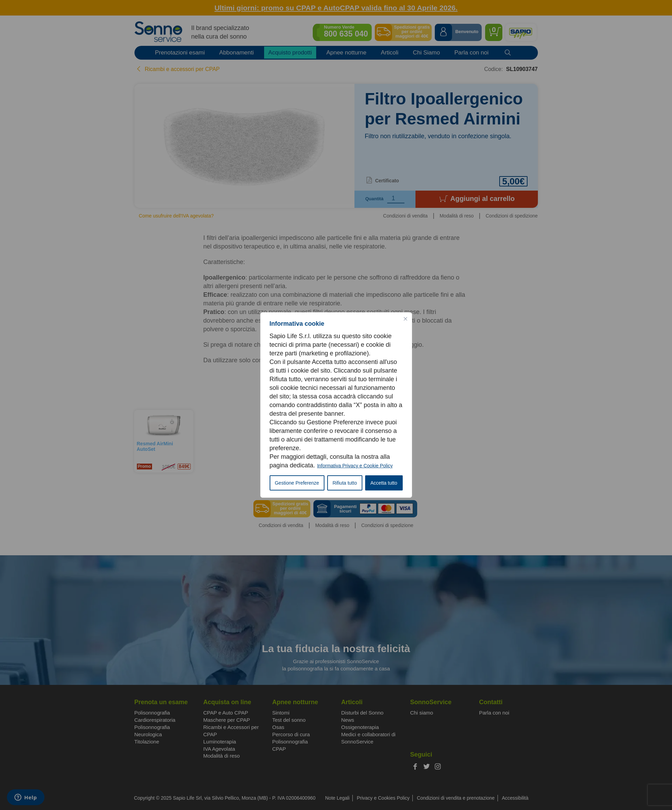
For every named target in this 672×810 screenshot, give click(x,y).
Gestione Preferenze (297, 483)
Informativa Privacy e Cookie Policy (355, 466)
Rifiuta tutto (345, 483)
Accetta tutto (384, 483)
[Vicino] (405, 319)
